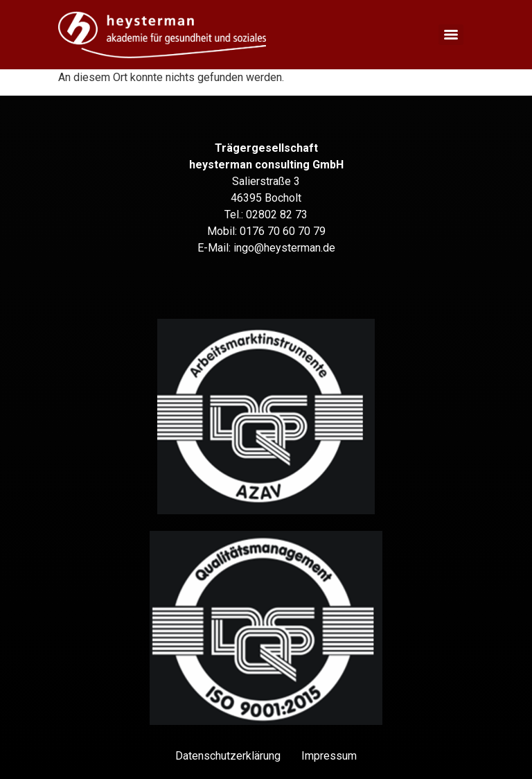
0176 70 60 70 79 (283, 231)
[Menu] (451, 35)
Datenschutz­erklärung (228, 756)
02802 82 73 (277, 215)
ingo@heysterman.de (284, 248)
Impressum (329, 756)
